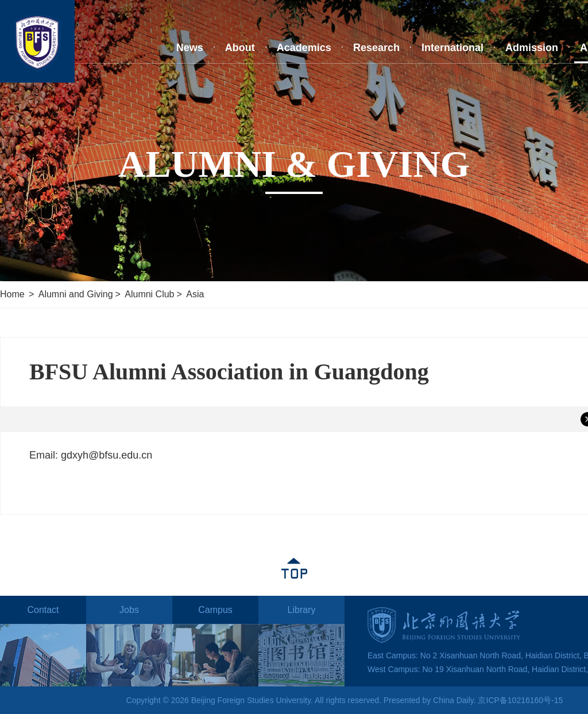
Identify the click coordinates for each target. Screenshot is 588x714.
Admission (532, 48)
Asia (195, 294)
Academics (304, 48)
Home (12, 294)
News (190, 48)
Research (376, 48)
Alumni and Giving (76, 294)
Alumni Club (149, 294)
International (452, 48)
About (240, 48)
